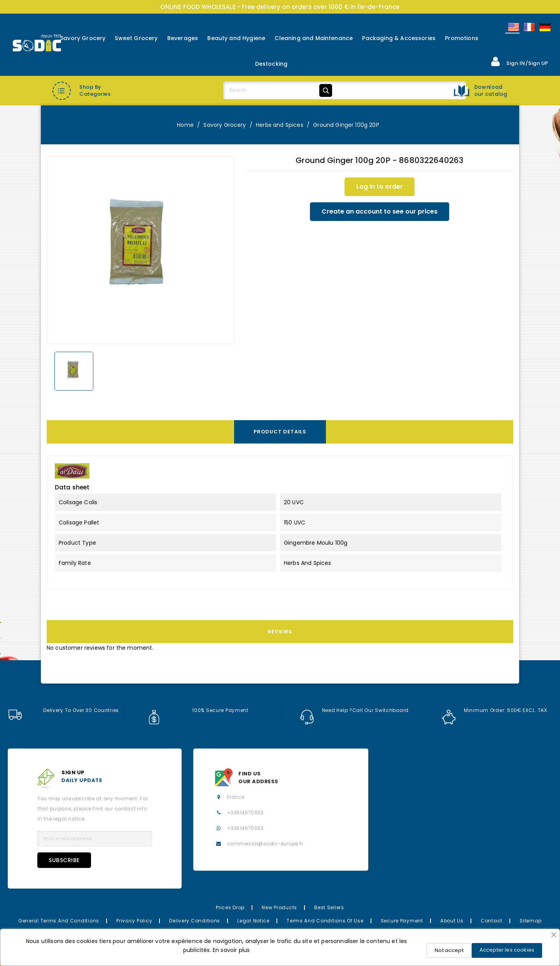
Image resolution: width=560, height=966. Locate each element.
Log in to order (380, 187)
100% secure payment (198, 710)
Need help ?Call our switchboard (354, 710)
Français (528, 27)
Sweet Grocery (136, 38)
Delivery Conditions (195, 921)
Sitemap (531, 921)
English (513, 27)
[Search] (279, 90)
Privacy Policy (134, 921)
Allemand (544, 27)
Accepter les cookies (507, 950)
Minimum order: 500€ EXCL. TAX (494, 710)
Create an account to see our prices (380, 211)
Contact (492, 921)
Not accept (449, 950)
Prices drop (230, 907)
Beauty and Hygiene (236, 38)
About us (452, 921)
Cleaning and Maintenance (314, 38)
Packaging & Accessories (399, 38)
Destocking (271, 64)
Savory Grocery (83, 38)
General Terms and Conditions (59, 921)
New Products (279, 907)
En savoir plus (231, 950)
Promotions (462, 38)
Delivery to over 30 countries (63, 710)
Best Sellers (329, 907)
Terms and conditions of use (325, 921)
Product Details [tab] (280, 432)
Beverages (183, 38)
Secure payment (402, 921)
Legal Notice (253, 921)
